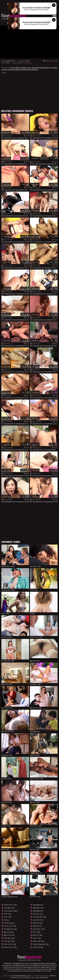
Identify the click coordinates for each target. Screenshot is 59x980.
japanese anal (27, 69)
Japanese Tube (38, 908)
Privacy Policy (17, 978)
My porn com (38, 914)
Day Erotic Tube (39, 929)
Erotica (6, 920)
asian (29, 68)
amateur (24, 68)
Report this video (50, 61)
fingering (47, 68)
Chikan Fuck (37, 926)
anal (11, 68)
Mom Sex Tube (9, 941)
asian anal (11, 69)
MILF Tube (8, 917)
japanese (35, 68)
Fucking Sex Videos (11, 911)
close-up (18, 69)
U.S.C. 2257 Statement (40, 978)
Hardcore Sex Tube (39, 917)
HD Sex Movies (9, 923)
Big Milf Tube (9, 932)
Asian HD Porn (38, 920)
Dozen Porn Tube (10, 905)
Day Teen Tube (9, 908)
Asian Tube (37, 938)
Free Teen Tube (9, 938)
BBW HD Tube (9, 935)
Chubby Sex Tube (10, 929)
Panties (41, 68)
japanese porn (38, 905)
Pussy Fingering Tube (41, 944)
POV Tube (36, 932)
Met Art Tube (38, 923)
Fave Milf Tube (38, 947)
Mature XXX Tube (10, 947)
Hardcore (17, 68)
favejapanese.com (22, 976)
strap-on (35, 69)
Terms (53, 976)
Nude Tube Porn (39, 941)
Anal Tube (8, 914)
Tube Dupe (27, 63)
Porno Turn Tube (10, 926)
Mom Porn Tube (10, 944)
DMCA (27, 978)
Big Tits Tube (37, 935)
